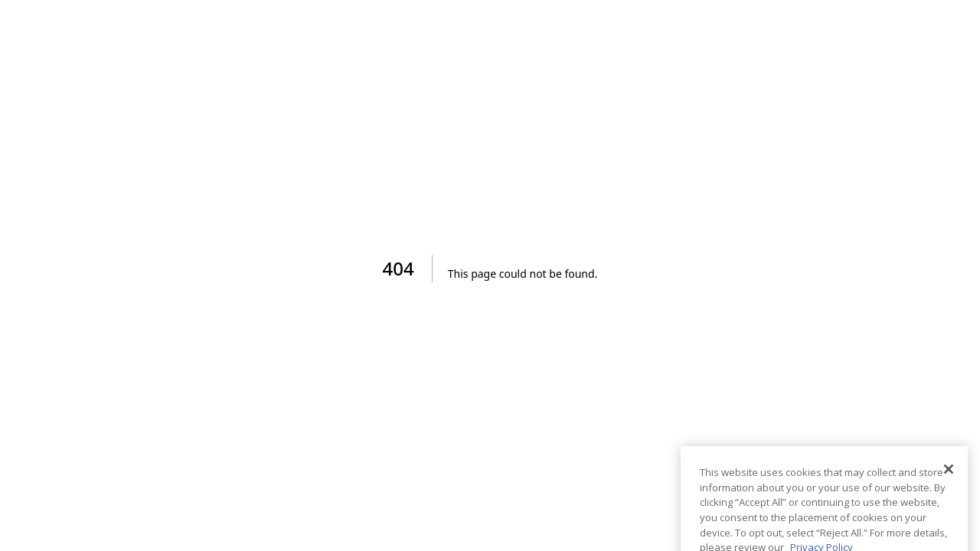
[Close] (949, 481)
